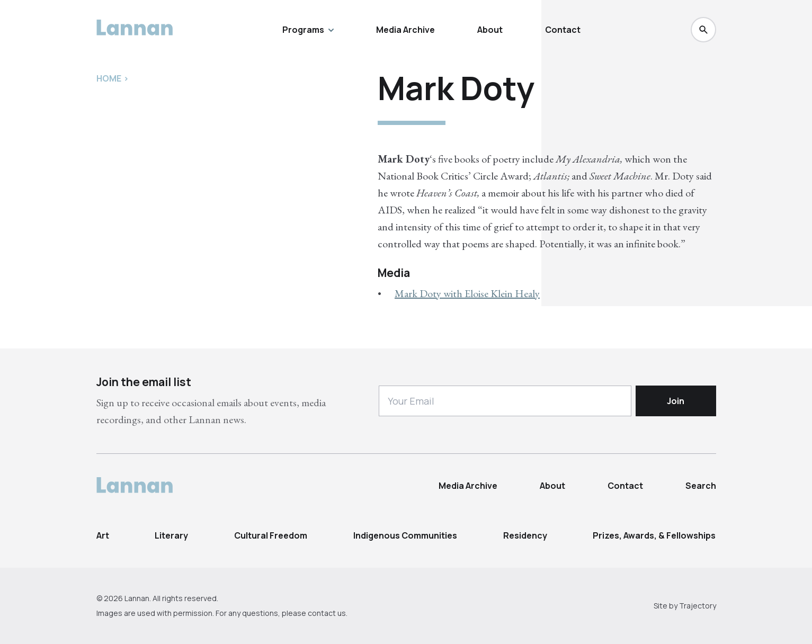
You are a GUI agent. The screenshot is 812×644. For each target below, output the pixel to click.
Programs (308, 30)
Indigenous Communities (405, 535)
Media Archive (405, 30)
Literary (171, 535)
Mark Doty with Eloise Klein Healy (467, 293)
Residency (525, 535)
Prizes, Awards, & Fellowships (654, 535)
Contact (563, 30)
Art (103, 535)
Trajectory (698, 606)
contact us (327, 613)
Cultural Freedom (271, 535)
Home (109, 78)
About (490, 30)
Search (701, 486)
